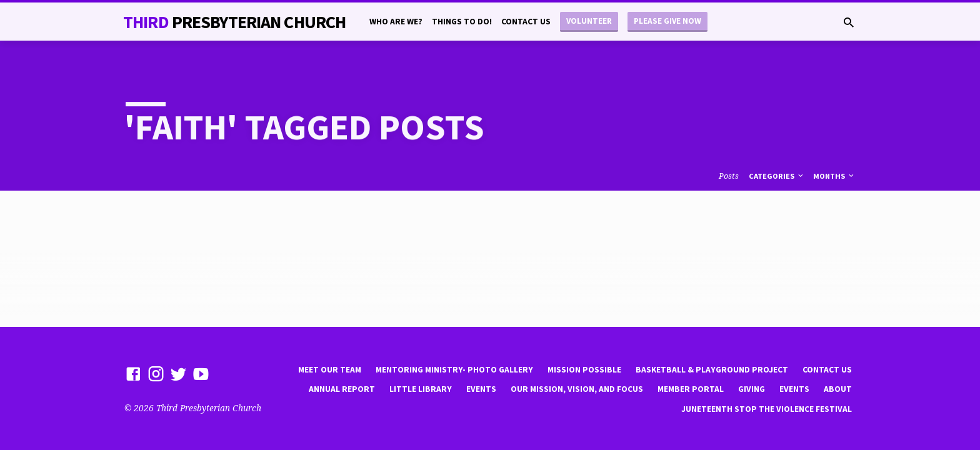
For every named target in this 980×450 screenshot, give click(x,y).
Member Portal (691, 389)
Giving (752, 389)
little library (421, 389)
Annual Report (342, 389)
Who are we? (396, 22)
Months (834, 176)
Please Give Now (667, 21)
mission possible (584, 370)
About (838, 389)
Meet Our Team (330, 370)
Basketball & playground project (712, 370)
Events (481, 389)
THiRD (234, 22)
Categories (777, 176)
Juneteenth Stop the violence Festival (767, 409)
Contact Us (526, 22)
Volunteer (589, 21)
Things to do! (462, 22)
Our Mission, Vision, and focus (577, 389)
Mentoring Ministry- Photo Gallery (454, 370)
